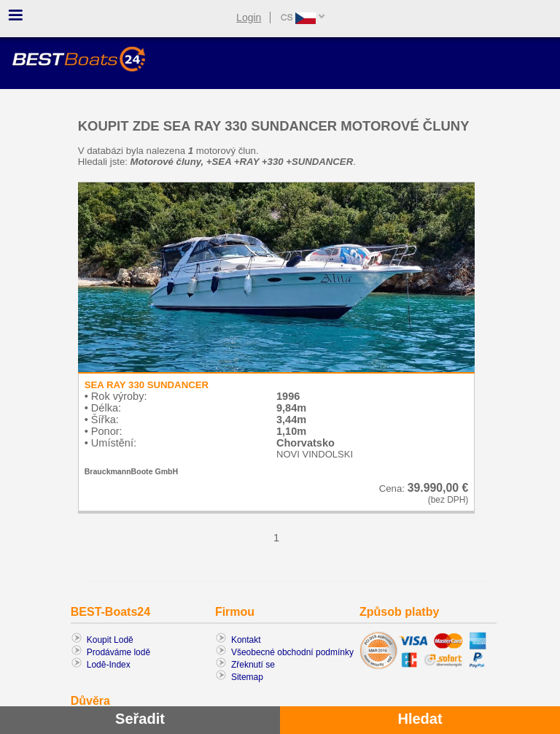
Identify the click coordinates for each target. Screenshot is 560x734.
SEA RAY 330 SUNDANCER (147, 385)
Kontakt (246, 640)
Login (249, 18)
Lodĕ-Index (109, 665)
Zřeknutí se (253, 665)
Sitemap (247, 677)
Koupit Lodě (110, 640)
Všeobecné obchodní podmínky (292, 652)
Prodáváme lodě (118, 652)
